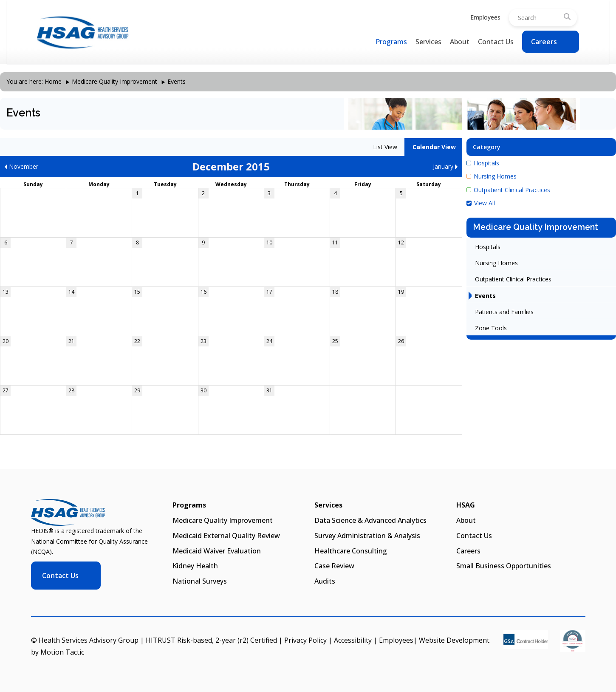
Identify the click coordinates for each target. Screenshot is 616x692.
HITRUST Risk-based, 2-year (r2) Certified (211, 640)
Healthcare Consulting (351, 551)
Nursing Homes (492, 176)
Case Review (334, 566)
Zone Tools (491, 328)
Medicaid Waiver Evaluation (217, 551)
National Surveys (200, 581)
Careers (544, 42)
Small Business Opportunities (504, 566)
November (21, 166)
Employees (485, 17)
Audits (325, 581)
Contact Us (496, 42)
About (460, 42)
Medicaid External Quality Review (226, 536)
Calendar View (433, 147)
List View (384, 147)
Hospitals (483, 163)
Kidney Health (195, 566)
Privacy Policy (305, 640)
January (445, 166)
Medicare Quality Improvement (114, 81)
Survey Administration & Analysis (367, 536)
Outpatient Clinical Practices (508, 190)
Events (485, 296)
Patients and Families (504, 312)
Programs (391, 42)
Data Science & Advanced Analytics (370, 520)
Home (53, 81)
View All (481, 203)
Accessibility (353, 640)
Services (428, 42)
